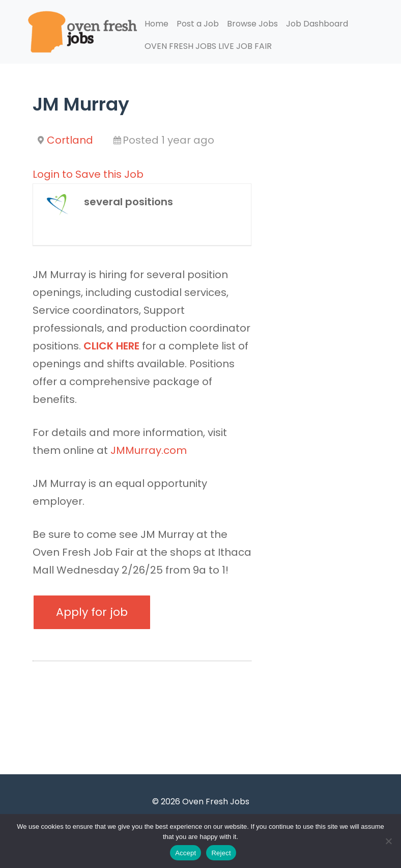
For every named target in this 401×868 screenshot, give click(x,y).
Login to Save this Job (88, 174)
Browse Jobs (252, 24)
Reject (221, 853)
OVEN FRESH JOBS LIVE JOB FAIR (208, 46)
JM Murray (81, 104)
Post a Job (198, 24)
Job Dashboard (317, 24)
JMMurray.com (150, 450)
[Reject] (388, 841)
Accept (185, 853)
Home (156, 24)
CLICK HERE (111, 346)
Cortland (70, 140)
